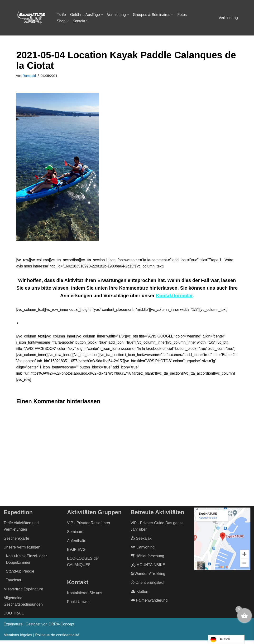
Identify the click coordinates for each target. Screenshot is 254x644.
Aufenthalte (77, 544)
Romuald (30, 76)
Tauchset (14, 584)
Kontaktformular (174, 297)
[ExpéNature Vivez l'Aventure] (31, 18)
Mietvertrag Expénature (23, 593)
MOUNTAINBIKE (148, 568)
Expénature (13, 628)
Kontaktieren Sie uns (85, 596)
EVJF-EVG (76, 553)
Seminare (75, 536)
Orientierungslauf (148, 586)
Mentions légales (18, 639)
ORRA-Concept (63, 628)
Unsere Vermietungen (22, 551)
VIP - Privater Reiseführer (89, 526)
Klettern (140, 595)
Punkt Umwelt (79, 606)
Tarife (61, 15)
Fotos (184, 15)
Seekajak (141, 542)
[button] (103, 15)
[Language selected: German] (226, 639)
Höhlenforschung (147, 560)
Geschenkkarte (16, 542)
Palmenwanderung (149, 604)
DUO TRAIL (14, 617)
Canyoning (143, 551)
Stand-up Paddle (20, 575)
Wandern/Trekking (148, 577)
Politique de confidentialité (57, 639)
